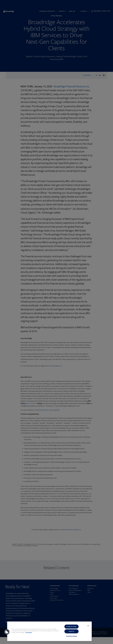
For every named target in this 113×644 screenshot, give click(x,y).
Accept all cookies (72, 627)
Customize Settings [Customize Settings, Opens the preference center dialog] (72, 636)
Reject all (71, 631)
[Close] (88, 626)
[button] (7, 632)
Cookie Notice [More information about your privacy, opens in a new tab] (29, 632)
